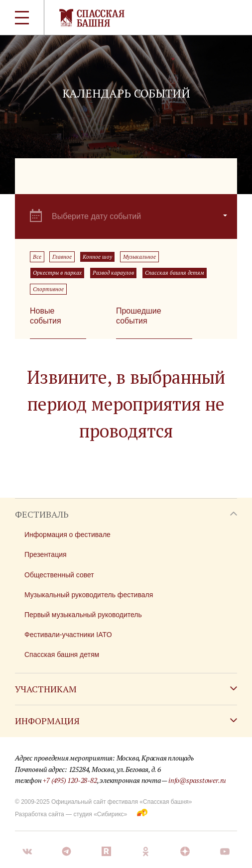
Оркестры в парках (57, 273)
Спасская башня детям (175, 273)
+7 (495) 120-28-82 (70, 780)
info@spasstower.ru (197, 780)
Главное (62, 257)
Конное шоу (97, 257)
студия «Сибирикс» (100, 814)
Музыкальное (139, 257)
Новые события (46, 316)
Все (37, 257)
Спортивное (48, 289)
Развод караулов (113, 273)
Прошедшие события (139, 316)
